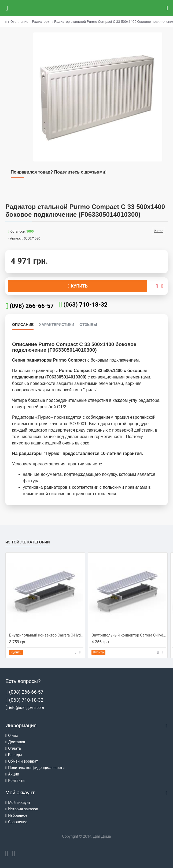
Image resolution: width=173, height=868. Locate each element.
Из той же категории (28, 542)
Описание (23, 325)
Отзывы (88, 325)
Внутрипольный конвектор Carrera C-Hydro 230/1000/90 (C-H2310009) (46, 635)
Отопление (19, 22)
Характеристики (56, 325)
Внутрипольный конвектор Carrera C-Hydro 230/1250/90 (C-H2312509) (129, 635)
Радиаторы (41, 22)
